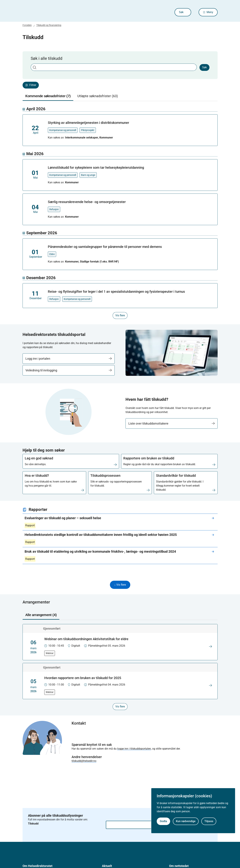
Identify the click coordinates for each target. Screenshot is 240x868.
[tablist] (120, 96)
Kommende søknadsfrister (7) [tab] (48, 96)
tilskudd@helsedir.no (84, 761)
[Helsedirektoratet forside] (47, 12)
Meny (210, 12)
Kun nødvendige (186, 821)
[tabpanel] (120, 213)
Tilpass (209, 821)
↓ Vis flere (120, 585)
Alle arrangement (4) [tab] (41, 615)
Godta (163, 821)
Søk (181, 12)
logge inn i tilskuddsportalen (134, 749)
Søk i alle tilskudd (47, 58)
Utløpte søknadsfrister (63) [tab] (98, 96)
